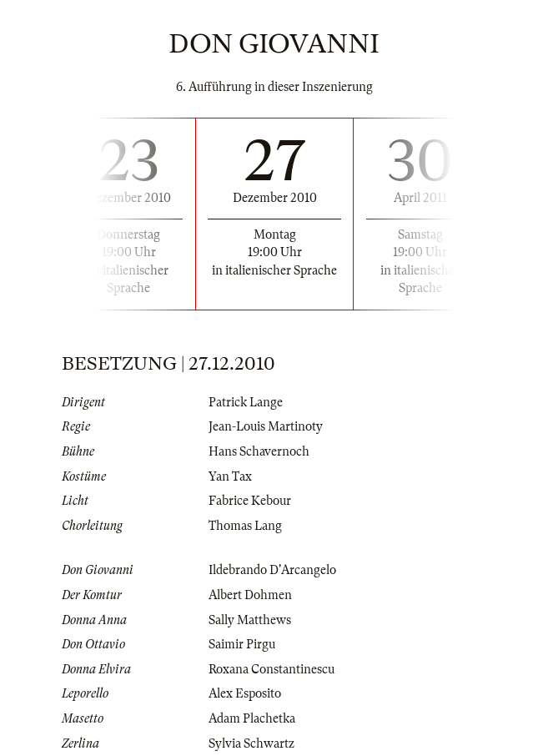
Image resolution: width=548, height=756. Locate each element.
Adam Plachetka (252, 718)
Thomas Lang (245, 526)
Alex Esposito (245, 693)
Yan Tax (230, 476)
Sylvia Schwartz (251, 743)
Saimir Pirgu (242, 644)
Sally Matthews (250, 620)
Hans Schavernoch (259, 451)
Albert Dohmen (250, 595)
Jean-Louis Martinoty (266, 426)
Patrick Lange (246, 402)
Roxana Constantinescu (271, 669)
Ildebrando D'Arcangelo (272, 570)
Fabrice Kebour (250, 501)
